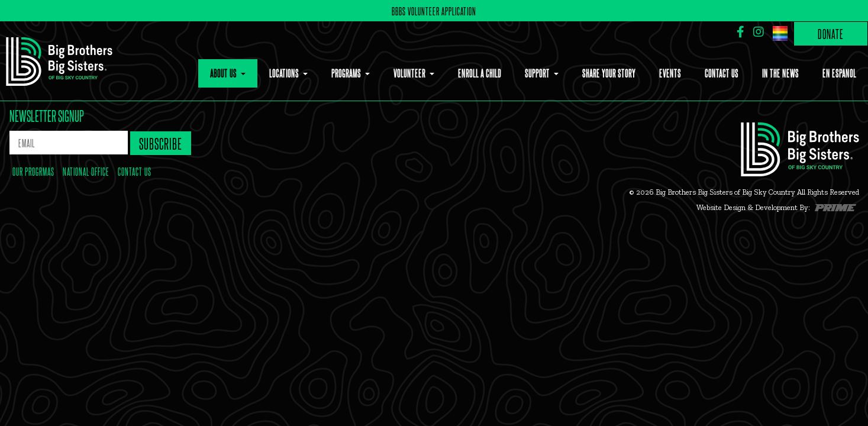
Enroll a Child (480, 73)
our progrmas (33, 171)
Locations (285, 73)
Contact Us (722, 73)
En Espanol (839, 73)
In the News (780, 73)
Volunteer (410, 73)
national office (86, 171)
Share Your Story (609, 73)
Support (538, 73)
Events (670, 73)
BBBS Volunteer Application (434, 11)
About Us (224, 73)
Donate (831, 33)
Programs (347, 73)
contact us (135, 171)
